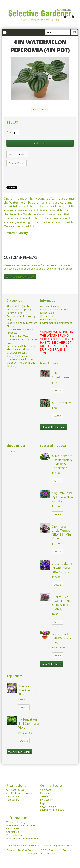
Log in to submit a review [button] (20, 277)
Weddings (12, 366)
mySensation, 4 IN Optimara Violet (29, 723)
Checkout (45, 793)
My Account (47, 800)
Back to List (40, 109)
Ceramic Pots (14, 313)
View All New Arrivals (54, 427)
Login (43, 803)
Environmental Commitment (56, 323)
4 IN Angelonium (60, 375)
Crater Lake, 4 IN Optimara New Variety (62, 568)
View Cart (46, 790)
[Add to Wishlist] (17, 154)
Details (57, 390)
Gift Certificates (15, 790)
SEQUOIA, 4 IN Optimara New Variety (62, 497)
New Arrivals (14, 796)
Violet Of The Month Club (21, 363)
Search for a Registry (52, 810)
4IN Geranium (62, 403)
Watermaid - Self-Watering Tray (62, 638)
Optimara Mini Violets (19, 336)
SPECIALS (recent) (17, 353)
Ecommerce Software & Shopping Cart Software (49, 852)
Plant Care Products (18, 349)
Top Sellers (13, 800)
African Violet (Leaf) (18, 306)
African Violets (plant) (19, 309)
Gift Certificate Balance (19, 793)
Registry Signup (49, 806)
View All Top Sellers (19, 752)
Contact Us (46, 316)
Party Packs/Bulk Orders (21, 346)
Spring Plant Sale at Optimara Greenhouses (20, 358)
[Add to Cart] (40, 143)
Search (44, 796)
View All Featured (52, 664)
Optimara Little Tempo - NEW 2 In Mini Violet (62, 532)
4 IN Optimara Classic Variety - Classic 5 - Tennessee (62, 462)
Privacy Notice (48, 319)
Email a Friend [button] (17, 163)
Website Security (50, 306)
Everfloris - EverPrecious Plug (28, 690)
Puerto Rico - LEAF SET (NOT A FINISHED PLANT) (62, 603)
